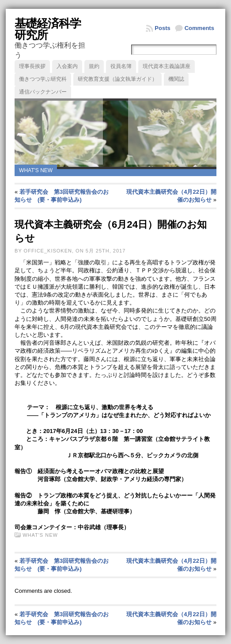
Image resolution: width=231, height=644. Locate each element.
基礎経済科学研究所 (48, 29)
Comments (199, 28)
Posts (162, 28)
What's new (36, 170)
